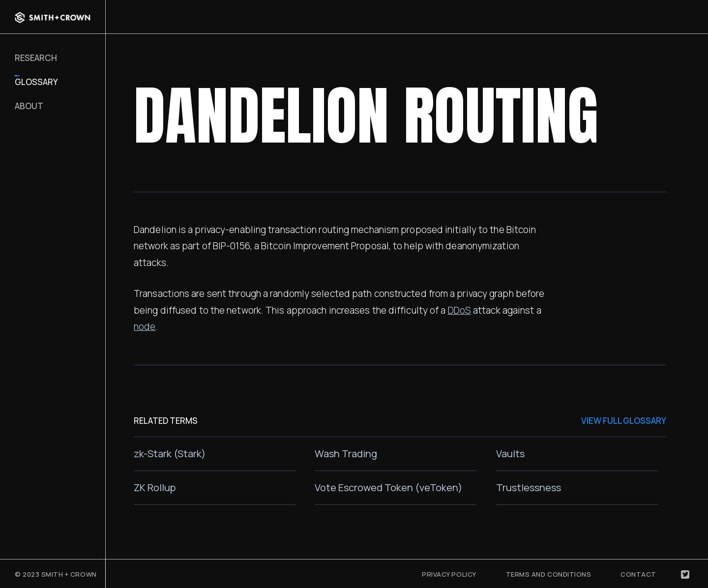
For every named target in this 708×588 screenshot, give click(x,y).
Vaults (510, 454)
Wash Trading (346, 454)
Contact (638, 574)
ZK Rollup (155, 487)
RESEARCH (36, 58)
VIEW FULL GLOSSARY (624, 421)
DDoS (459, 310)
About (29, 106)
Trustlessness (529, 487)
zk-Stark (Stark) (170, 454)
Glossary (36, 82)
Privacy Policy (449, 574)
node (145, 326)
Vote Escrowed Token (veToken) (388, 487)
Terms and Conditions (549, 574)
